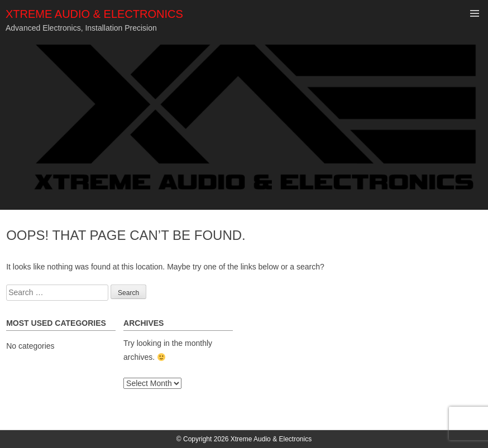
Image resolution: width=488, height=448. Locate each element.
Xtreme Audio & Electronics (94, 14)
